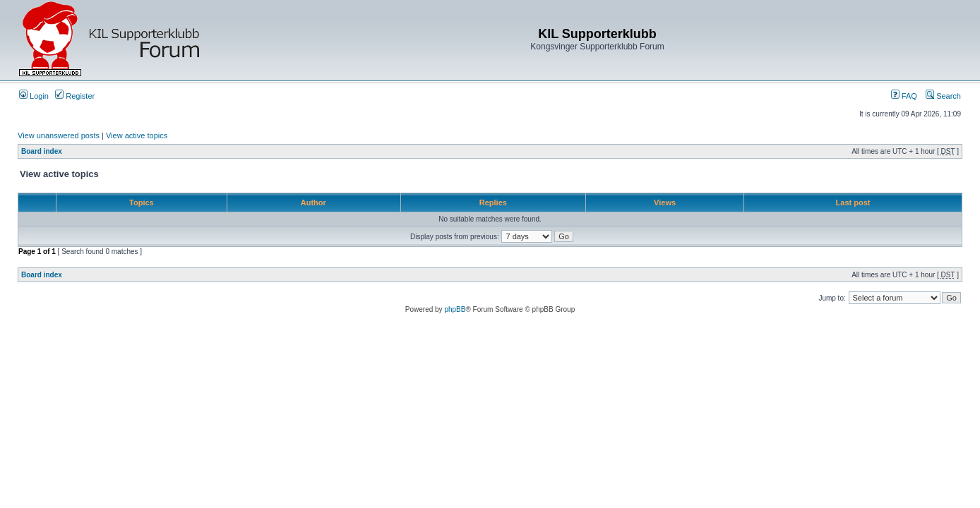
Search (943, 96)
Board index (42, 151)
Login (34, 96)
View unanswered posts (59, 135)
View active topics (137, 135)
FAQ (904, 96)
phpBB (455, 309)
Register (75, 96)
